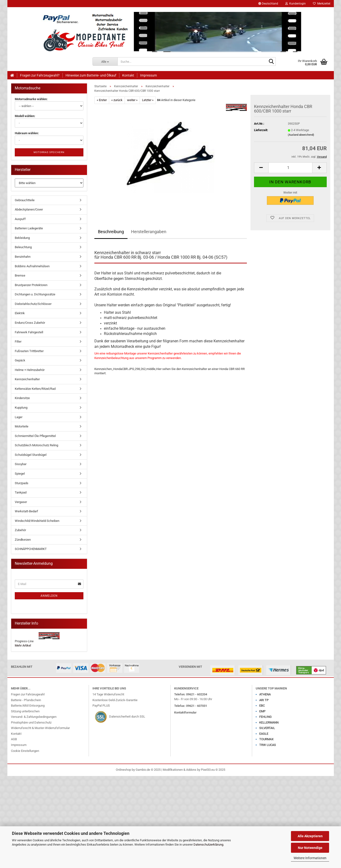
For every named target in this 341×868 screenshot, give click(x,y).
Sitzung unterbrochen (25, 711)
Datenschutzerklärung (208, 845)
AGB (14, 739)
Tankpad (21, 492)
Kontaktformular (185, 712)
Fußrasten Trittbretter (29, 351)
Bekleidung (22, 238)
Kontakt (128, 75)
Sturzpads (22, 483)
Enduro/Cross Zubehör (30, 323)
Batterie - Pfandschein (26, 700)
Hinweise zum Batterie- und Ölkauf (91, 75)
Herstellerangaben (149, 232)
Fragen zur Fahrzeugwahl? (40, 75)
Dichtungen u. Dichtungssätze (35, 294)
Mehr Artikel (23, 645)
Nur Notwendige (310, 848)
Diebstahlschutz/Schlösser (33, 304)
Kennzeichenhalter (27, 379)
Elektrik (20, 313)
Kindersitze (22, 398)
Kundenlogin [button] (295, 4)
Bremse (20, 275)
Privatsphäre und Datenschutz (31, 722)
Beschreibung (111, 232)
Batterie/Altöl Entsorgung (28, 706)
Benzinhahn (23, 257)
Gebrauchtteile (25, 200)
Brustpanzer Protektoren (31, 285)
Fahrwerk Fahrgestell (29, 332)
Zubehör (20, 530)
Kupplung (21, 408)
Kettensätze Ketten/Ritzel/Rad (35, 389)
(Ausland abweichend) (301, 135)
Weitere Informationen (310, 858)
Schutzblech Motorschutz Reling (36, 445)
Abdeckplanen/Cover (29, 209)
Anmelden (49, 596)
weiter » (132, 100)
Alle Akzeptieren (310, 836)
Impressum (148, 75)
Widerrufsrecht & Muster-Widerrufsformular (40, 728)
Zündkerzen (23, 540)
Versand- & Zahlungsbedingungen (34, 717)
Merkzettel (322, 4)
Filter (18, 342)
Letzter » (148, 100)
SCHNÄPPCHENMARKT (31, 549)
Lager (19, 417)
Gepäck (20, 360)
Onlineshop (123, 770)
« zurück (117, 100)
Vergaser (21, 502)
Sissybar (21, 464)
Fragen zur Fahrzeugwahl (28, 694)
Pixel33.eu (208, 770)
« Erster (102, 100)
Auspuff (20, 219)
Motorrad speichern (49, 152)
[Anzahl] (290, 168)
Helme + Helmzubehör (30, 370)
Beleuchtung (23, 247)
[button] (268, 4)
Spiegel (20, 474)
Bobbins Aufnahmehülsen (32, 266)
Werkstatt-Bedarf (26, 511)
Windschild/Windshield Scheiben (37, 521)
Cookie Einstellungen (25, 751)
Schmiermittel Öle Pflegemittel (35, 436)
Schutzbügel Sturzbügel (31, 455)
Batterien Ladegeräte (29, 228)
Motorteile (22, 426)
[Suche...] (105, 62)
